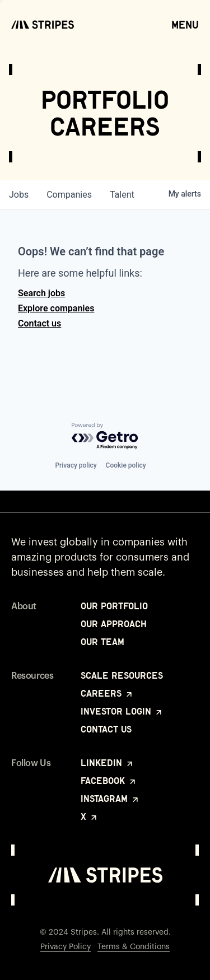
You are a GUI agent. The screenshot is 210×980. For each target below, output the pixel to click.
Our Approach (114, 624)
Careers (107, 693)
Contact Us (106, 729)
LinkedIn (108, 763)
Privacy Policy (66, 947)
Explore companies (56, 308)
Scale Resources (122, 675)
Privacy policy (76, 465)
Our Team (102, 642)
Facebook (109, 781)
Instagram (110, 799)
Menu (185, 24)
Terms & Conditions (134, 947)
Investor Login (122, 711)
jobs (19, 195)
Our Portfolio (114, 606)
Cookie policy (126, 465)
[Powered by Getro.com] (105, 437)
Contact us (39, 323)
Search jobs (41, 293)
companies (69, 195)
